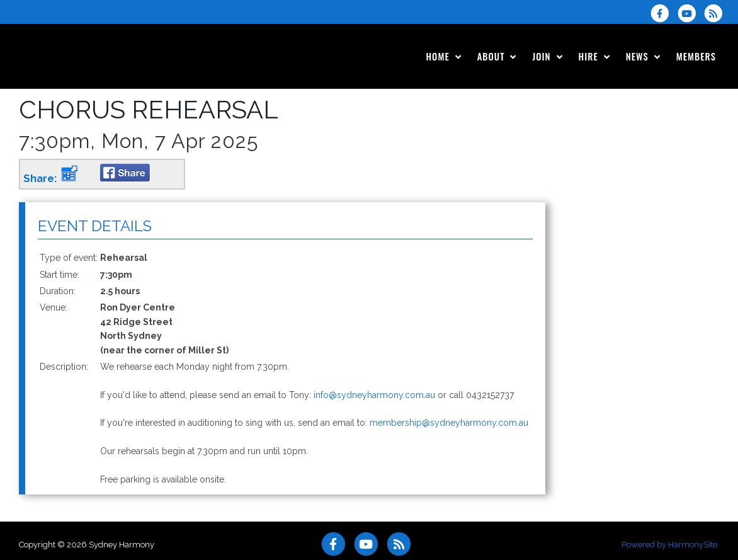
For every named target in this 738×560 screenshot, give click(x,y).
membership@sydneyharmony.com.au (449, 423)
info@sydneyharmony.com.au (374, 395)
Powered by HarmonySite (669, 545)
